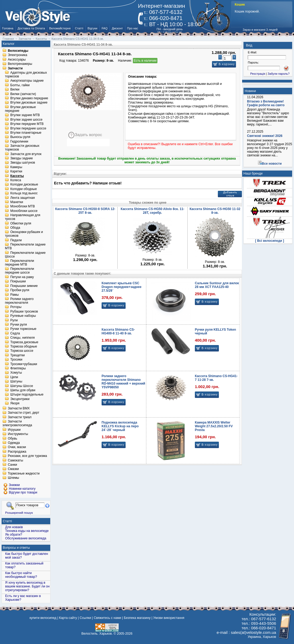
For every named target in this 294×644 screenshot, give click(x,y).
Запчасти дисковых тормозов (22, 148)
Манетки (17, 202)
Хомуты (16, 373)
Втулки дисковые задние (29, 103)
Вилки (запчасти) (23, 94)
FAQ (105, 28)
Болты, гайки (20, 85)
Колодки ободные (23, 189)
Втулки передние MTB (27, 124)
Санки (12, 465)
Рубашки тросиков (24, 311)
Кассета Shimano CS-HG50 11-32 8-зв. (215, 211)
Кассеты (17, 176)
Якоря (15, 404)
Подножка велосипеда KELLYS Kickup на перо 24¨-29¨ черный (120, 426)
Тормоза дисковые (24, 342)
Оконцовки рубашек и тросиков (24, 234)
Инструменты (18, 434)
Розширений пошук (19, 513)
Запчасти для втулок (26, 154)
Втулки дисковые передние (20, 109)
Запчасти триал (20, 417)
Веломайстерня (60, 28)
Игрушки (14, 430)
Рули (14, 320)
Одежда (14, 443)
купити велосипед (43, 618)
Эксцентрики (20, 399)
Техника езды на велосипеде (27, 531)
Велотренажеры (20, 64)
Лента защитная (22, 198)
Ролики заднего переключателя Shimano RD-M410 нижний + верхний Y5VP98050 (123, 382)
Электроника (18, 55)
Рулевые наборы (23, 316)
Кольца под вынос (24, 193)
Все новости (272, 164)
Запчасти (15, 68)
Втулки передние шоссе (28, 128)
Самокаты (15, 460)
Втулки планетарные (26, 133)
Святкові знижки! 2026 (265, 136)
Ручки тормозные (23, 329)
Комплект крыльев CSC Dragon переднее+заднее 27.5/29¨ (121, 287)
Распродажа (17, 452)
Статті (79, 28)
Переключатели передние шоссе (19, 271)
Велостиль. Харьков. (97, 634)
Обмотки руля (21, 223)
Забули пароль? (278, 74)
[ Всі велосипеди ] (270, 241)
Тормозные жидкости (24, 473)
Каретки (16, 172)
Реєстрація (258, 74)
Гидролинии (19, 141)
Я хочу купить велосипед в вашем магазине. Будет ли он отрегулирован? (27, 586)
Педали (16, 240)
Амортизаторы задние (27, 81)
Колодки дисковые (24, 185)
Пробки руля (20, 290)
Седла (15, 333)
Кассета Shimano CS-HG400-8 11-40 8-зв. (118, 331)
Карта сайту (68, 618)
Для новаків (14, 527)
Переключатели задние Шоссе (25, 255)
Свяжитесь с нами (108, 618)
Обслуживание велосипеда (26, 538)
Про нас (133, 28)
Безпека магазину (137, 618)
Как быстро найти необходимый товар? (21, 575)
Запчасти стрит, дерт (24, 413)
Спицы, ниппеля (22, 338)
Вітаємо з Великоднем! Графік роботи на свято (266, 103)
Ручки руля (18, 325)
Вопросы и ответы (16, 548)
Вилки (15, 90)
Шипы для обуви (23, 390)
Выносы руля (20, 137)
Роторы (16, 307)
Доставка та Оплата (31, 28)
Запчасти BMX (19, 408)
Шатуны (16, 382)
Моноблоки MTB (22, 207)
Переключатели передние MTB (19, 263)
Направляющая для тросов (22, 217)
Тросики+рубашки (24, 364)
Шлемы (13, 478)
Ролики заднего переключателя (19, 301)
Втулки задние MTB (25, 115)
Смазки (13, 469)
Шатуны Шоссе (22, 386)
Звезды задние (21, 158)
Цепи (14, 377)
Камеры (16, 167)
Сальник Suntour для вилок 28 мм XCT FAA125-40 (217, 285)
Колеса (16, 180)
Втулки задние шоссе (26, 120)
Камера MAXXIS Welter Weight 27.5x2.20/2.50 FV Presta (214, 426)
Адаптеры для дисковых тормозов (26, 74)
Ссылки (85, 618)
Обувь (12, 438)
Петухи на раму (22, 277)
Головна (8, 28)
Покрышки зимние (24, 286)
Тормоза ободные (24, 346)
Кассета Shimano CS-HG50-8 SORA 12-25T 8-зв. (85, 211)
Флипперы (18, 368)
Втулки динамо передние (29, 98)
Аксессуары (17, 60)
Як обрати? (14, 535)
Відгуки (93, 28)
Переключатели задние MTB (25, 247)
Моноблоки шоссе (24, 211)
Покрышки (18, 282)
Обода (15, 228)
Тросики (16, 360)
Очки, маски (17, 447)
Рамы (14, 295)
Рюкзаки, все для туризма (27, 456)
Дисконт (117, 28)
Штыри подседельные (27, 395)
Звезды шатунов (23, 163)
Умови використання (169, 618)
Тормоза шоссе (22, 351)
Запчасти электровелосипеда (17, 424)
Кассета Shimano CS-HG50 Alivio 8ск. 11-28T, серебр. (152, 211)
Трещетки (17, 355)
